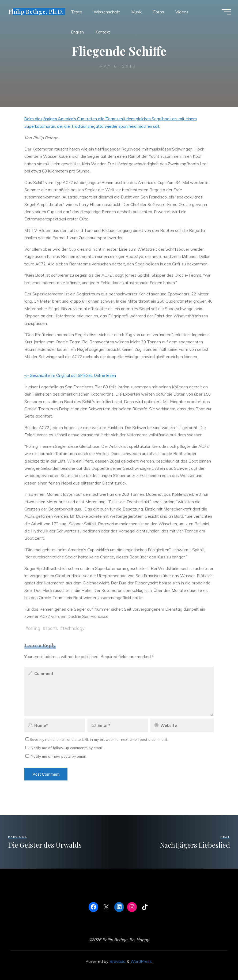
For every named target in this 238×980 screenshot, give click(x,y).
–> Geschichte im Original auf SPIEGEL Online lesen (72, 375)
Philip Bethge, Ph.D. (37, 13)
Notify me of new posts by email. (59, 756)
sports (52, 628)
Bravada (117, 961)
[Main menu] (225, 13)
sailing (34, 628)
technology (75, 628)
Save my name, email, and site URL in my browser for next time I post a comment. (97, 739)
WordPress (141, 961)
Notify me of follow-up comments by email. (67, 747)
